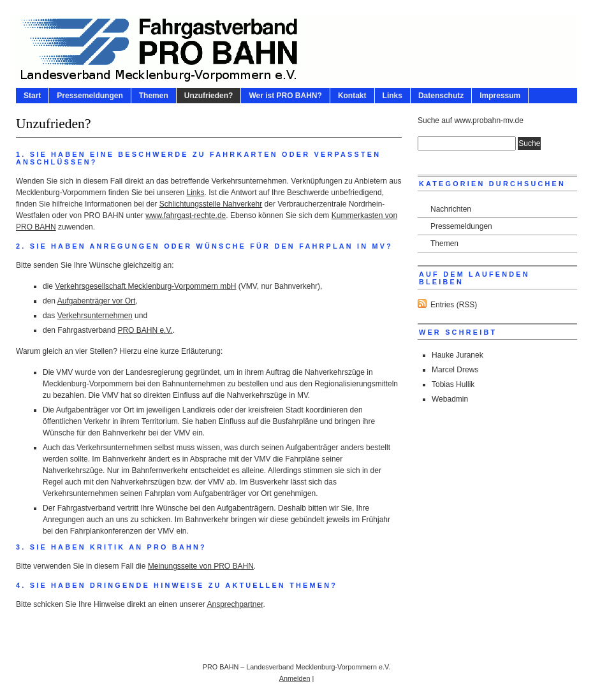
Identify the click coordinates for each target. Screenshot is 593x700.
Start (32, 96)
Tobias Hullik (453, 384)
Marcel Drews (455, 370)
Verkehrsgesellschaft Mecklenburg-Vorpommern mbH (145, 286)
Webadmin (450, 399)
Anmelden (295, 678)
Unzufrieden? (209, 96)
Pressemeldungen (90, 96)
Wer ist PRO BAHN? (285, 96)
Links (392, 96)
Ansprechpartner (235, 604)
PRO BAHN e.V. (145, 330)
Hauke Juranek (458, 355)
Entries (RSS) (454, 305)
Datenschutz (441, 96)
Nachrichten (451, 209)
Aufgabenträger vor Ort (97, 301)
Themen (154, 96)
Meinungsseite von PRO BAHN (201, 566)
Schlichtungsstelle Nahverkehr (211, 204)
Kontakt (352, 96)
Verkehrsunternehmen (95, 316)
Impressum (500, 96)
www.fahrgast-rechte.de (186, 215)
